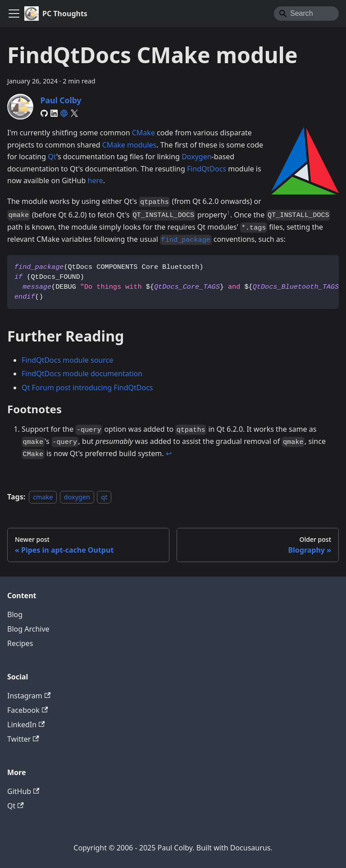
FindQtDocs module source (67, 360)
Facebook (27, 710)
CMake (143, 133)
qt (104, 497)
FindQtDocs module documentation (82, 374)
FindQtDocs (207, 169)
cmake (43, 497)
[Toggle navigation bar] (14, 14)
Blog (15, 614)
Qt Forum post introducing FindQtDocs (87, 388)
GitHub (23, 791)
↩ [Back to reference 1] (169, 453)
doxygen (77, 497)
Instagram (29, 696)
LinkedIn (26, 725)
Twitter (23, 739)
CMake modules (130, 145)
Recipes (20, 643)
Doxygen (196, 157)
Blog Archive (28, 629)
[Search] (306, 14)
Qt (52, 157)
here (96, 180)
